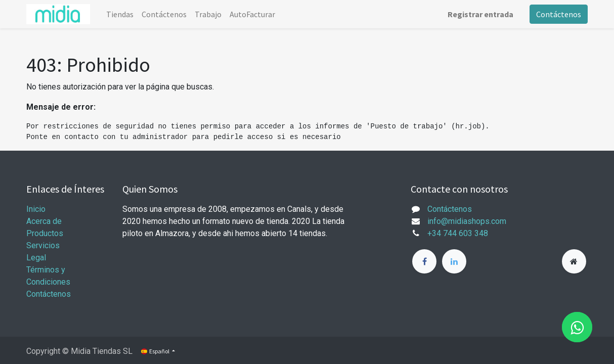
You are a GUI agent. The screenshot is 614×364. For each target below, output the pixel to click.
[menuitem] (120, 14)
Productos (45, 233)
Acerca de (44, 221)
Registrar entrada (480, 14)
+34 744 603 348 (458, 233)
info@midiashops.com (467, 221)
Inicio (36, 209)
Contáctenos (559, 14)
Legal (36, 258)
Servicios (43, 245)
